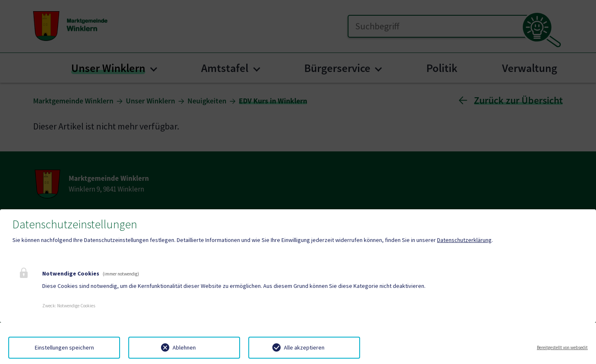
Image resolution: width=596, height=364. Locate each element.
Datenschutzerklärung (464, 240)
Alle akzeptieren (304, 347)
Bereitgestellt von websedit (562, 347)
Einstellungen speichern (64, 347)
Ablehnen (184, 347)
